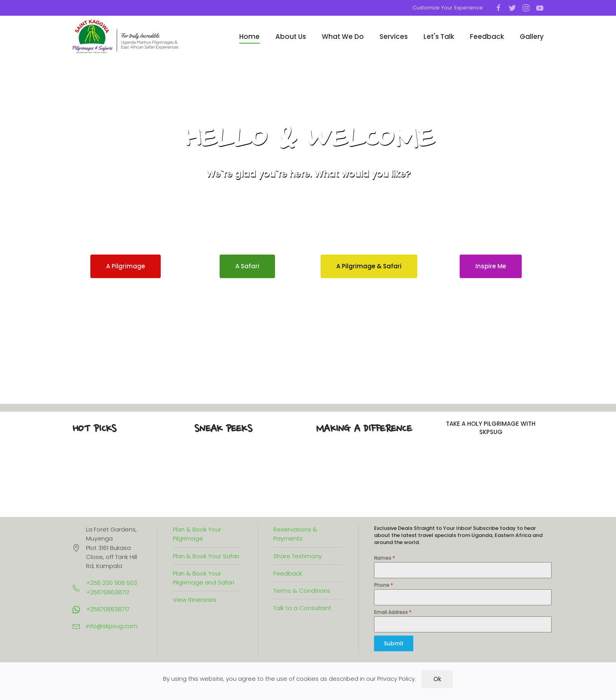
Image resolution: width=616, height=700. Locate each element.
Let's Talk (439, 37)
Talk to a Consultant (302, 608)
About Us (291, 37)
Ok (437, 679)
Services (394, 37)
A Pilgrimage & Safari (369, 266)
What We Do (343, 37)
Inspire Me (491, 266)
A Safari (247, 266)
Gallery (532, 37)
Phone (383, 585)
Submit (394, 643)
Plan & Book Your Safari (206, 556)
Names (384, 558)
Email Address (393, 612)
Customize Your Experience (448, 8)
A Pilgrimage (126, 266)
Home (249, 37)
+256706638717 (108, 609)
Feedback (487, 37)
